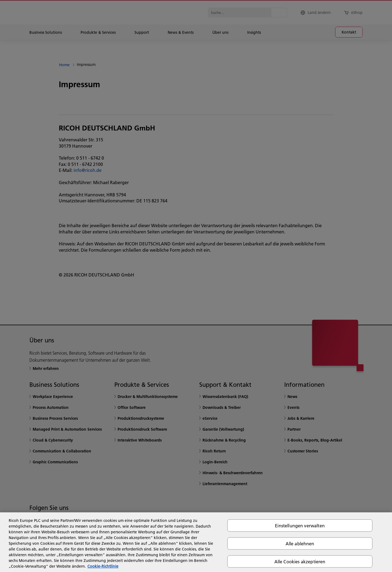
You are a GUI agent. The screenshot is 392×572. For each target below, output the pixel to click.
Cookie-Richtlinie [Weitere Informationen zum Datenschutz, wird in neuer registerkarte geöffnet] (103, 566)
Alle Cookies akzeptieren (300, 562)
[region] (196, 542)
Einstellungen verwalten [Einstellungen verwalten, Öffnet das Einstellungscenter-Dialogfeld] (300, 525)
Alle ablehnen (300, 543)
